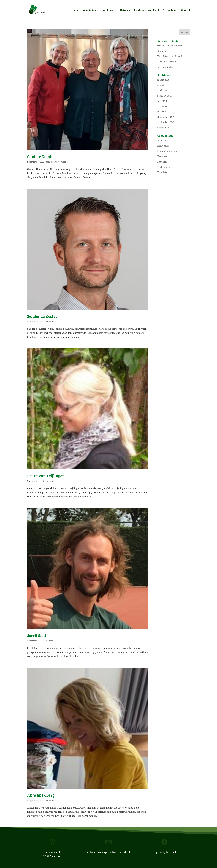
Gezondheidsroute (167, 151)
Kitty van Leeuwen (167, 62)
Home (75, 10)
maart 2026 (163, 80)
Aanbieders (51, 162)
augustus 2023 (165, 106)
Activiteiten (89, 10)
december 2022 (166, 117)
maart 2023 (163, 112)
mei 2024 (162, 101)
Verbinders (109, 10)
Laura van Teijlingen (46, 476)
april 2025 (163, 90)
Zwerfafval (163, 172)
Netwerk (125, 10)
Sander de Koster (42, 316)
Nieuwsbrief (170, 10)
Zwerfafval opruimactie (170, 56)
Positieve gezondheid (146, 10)
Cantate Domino (41, 156)
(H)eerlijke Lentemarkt (170, 46)
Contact (186, 10)
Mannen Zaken (166, 67)
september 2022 (166, 122)
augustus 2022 (165, 128)
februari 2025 (165, 96)
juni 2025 (162, 85)
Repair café (164, 51)
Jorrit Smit (37, 635)
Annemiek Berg (41, 795)
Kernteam (163, 156)
